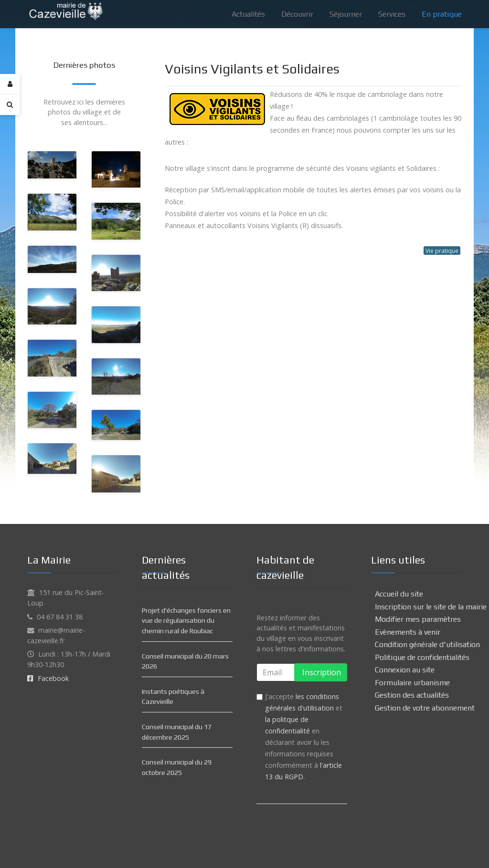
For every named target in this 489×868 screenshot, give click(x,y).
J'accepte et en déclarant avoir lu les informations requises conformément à (304, 737)
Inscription (321, 672)
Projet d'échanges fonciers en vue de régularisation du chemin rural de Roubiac (186, 621)
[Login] (10, 84)
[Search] (10, 105)
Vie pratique (442, 251)
